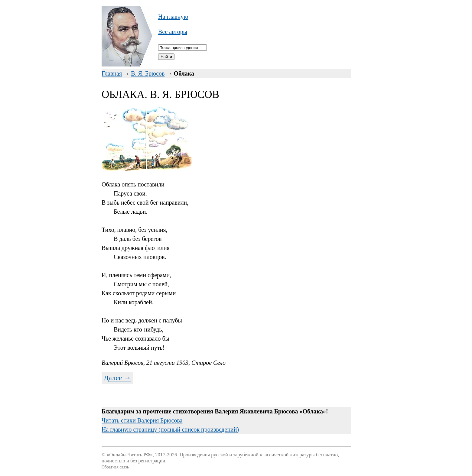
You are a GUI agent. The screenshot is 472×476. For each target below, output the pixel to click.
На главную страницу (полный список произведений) (170, 429)
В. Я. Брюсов (148, 73)
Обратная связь (115, 467)
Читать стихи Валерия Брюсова (142, 420)
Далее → (117, 378)
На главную (173, 17)
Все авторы (173, 32)
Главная (112, 73)
